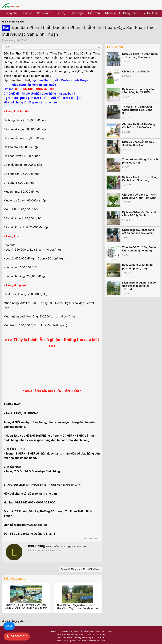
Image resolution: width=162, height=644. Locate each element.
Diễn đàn (94, 13)
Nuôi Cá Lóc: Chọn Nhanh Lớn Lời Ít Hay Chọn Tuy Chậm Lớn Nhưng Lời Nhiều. (78, 608)
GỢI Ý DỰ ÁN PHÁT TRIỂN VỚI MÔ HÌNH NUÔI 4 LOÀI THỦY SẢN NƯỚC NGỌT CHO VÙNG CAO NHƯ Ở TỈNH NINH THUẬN (26, 610)
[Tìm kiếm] (150, 13)
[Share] (99, 47)
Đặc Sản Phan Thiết (17, 80)
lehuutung (10, 40)
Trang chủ (11, 13)
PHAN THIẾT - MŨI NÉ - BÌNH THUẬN (56, 485)
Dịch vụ (60, 13)
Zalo (9, 626)
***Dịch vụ (115, 47)
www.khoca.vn (37, 525)
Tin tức (27, 13)
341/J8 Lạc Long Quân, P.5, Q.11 (69, 546)
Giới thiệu (77, 13)
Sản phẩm (44, 13)
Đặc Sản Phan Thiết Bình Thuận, (52, 53)
